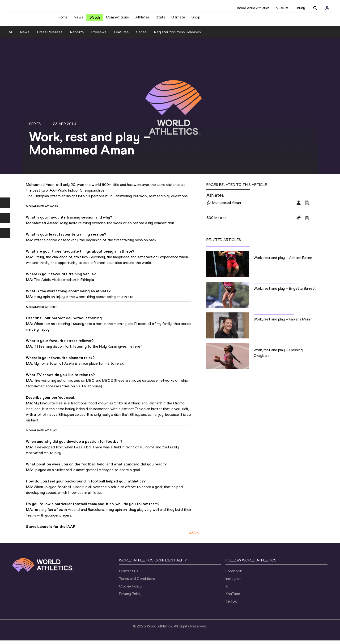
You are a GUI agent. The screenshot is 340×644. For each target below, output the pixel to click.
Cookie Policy (130, 590)
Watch (95, 19)
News (79, 19)
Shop (196, 19)
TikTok (231, 605)
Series (141, 36)
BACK (194, 536)
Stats (161, 19)
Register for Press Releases (178, 36)
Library (300, 8)
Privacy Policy (130, 597)
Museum (282, 8)
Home (63, 19)
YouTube (233, 597)
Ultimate (178, 19)
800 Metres (216, 221)
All (11, 36)
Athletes (142, 19)
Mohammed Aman (227, 206)
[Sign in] (327, 8)
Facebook (234, 575)
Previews (99, 36)
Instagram (233, 582)
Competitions (117, 19)
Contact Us (129, 575)
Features (121, 36)
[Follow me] (209, 206)
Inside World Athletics (253, 8)
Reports (77, 36)
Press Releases (50, 36)
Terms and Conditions (137, 582)
